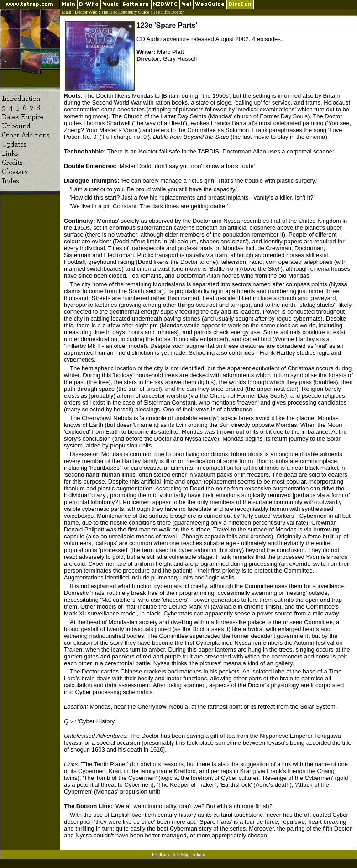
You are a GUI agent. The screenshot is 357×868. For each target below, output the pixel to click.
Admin (199, 855)
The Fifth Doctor (168, 12)
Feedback (161, 855)
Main (66, 12)
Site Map (181, 855)
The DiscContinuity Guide (125, 12)
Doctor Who (86, 12)
